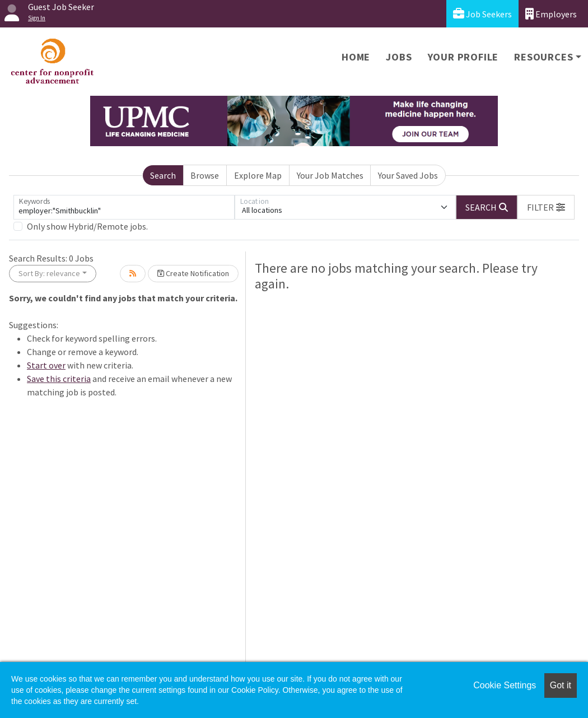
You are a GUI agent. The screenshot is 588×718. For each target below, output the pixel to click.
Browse (205, 175)
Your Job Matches (330, 175)
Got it (561, 685)
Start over (46, 365)
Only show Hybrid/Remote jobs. (87, 226)
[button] (546, 207)
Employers (551, 14)
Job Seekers (482, 14)
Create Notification (193, 273)
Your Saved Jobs (408, 175)
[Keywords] (124, 207)
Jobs (399, 57)
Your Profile (463, 57)
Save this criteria (59, 379)
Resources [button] (543, 57)
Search (163, 175)
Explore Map (258, 175)
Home (356, 57)
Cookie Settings (505, 685)
